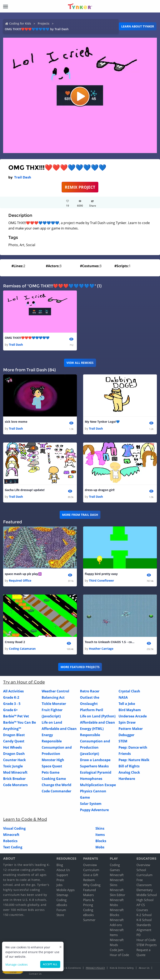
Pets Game (51, 773)
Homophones (91, 780)
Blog (60, 866)
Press (60, 881)
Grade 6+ (10, 711)
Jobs (59, 886)
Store (60, 916)
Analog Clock (129, 773)
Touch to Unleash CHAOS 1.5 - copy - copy (110, 643)
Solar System (91, 805)
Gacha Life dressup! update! (25, 490)
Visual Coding (14, 829)
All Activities (13, 692)
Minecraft (11, 836)
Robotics (10, 842)
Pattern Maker (131, 730)
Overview (90, 866)
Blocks (101, 842)
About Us (63, 871)
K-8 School (144, 921)
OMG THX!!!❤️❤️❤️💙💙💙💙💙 (27, 338)
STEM (123, 742)
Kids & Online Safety (122, 969)
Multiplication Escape (98, 786)
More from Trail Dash (80, 515)
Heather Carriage (101, 650)
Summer (89, 921)
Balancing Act (53, 698)
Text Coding (13, 848)
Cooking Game (54, 780)
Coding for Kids (20, 23)
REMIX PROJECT (80, 187)
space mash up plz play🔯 (23, 574)
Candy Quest (14, 742)
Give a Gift (91, 876)
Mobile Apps (66, 891)
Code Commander (56, 792)
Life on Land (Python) (98, 717)
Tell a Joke (127, 705)
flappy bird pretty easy (101, 574)
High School (145, 901)
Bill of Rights (129, 767)
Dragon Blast (14, 736)
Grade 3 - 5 (12, 705)
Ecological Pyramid (96, 773)
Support (62, 876)
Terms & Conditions (70, 969)
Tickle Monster (54, 705)
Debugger (126, 736)
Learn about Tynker (138, 26)
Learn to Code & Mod (25, 820)
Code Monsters (15, 786)
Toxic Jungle (13, 767)
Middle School (147, 896)
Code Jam (117, 951)
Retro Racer (90, 692)
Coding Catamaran (22, 650)
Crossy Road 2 (15, 643)
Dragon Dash (14, 755)
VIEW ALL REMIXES (80, 363)
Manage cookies (17, 964)
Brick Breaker (14, 780)
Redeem (89, 881)
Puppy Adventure (94, 811)
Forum (61, 911)
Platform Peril (92, 711)
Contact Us (35, 974)
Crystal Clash (129, 692)
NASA (123, 698)
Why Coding (92, 886)
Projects (44, 23)
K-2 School (144, 916)
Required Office (20, 581)
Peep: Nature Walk (134, 761)
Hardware (127, 780)
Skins (100, 829)
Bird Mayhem (130, 711)
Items (100, 836)
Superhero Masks (94, 767)
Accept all (50, 964)
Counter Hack (14, 761)
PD (139, 936)
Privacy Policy (95, 969)
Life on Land (52, 723)
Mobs (100, 848)
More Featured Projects (80, 668)
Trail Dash (23, 177)
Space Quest (52, 767)
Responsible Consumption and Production (57, 748)
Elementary (145, 891)
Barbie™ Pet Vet (16, 717)
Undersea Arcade (133, 717)
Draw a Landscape (95, 761)
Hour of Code (119, 956)
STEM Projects (147, 946)
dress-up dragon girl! (100, 490)
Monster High (53, 761)
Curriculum (91, 871)
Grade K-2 (11, 698)
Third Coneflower (101, 581)
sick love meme (16, 422)
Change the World (56, 786)
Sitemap (62, 896)
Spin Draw (127, 723)
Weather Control (55, 692)
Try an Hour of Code (24, 683)
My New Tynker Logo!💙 (102, 422)
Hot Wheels (12, 748)
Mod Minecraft (15, 773)
